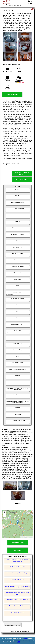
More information (22, 179)
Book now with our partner (22, 174)
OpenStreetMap (29, 537)
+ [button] (5, 512)
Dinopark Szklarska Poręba (17, 613)
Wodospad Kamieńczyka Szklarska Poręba (17, 573)
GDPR (18, 642)
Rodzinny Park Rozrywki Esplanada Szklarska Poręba (17, 593)
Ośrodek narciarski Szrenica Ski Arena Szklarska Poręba (17, 587)
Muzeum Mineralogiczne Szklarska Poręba (17, 599)
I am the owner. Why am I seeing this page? (12, 625)
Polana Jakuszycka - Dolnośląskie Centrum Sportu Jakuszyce (17, 560)
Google (25, 639)
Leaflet (22, 537)
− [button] (5, 515)
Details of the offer (17, 543)
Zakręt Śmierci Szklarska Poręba (17, 606)
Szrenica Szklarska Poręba (17, 580)
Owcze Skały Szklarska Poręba (17, 566)
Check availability (12, 95)
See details (18, 550)
